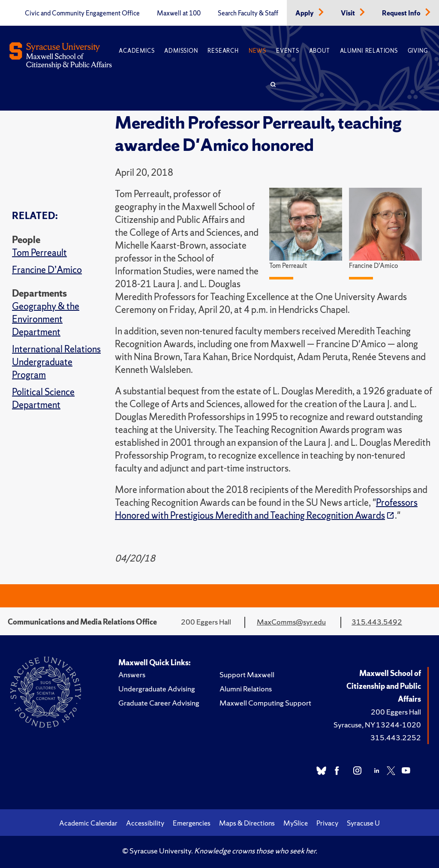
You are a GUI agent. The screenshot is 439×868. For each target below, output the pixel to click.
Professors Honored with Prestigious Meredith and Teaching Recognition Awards (266, 509)
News (257, 51)
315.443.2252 (396, 737)
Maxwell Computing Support (265, 703)
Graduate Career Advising (159, 703)
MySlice (296, 823)
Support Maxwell (247, 674)
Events (288, 51)
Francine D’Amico (47, 270)
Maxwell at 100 (179, 13)
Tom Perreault (39, 253)
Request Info (402, 13)
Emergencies (192, 823)
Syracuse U (363, 823)
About (320, 51)
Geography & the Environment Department (46, 319)
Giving (418, 51)
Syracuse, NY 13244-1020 (377, 725)
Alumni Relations (369, 51)
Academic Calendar (88, 823)
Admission (181, 51)
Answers (132, 674)
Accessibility (145, 823)
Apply (305, 13)
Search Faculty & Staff (248, 13)
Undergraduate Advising (157, 689)
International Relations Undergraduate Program (56, 362)
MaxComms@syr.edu (291, 622)
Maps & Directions (247, 823)
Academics (137, 51)
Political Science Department (43, 398)
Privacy (327, 823)
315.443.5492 (377, 622)
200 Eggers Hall (396, 712)
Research (223, 51)
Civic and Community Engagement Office (82, 13)
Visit (349, 13)
